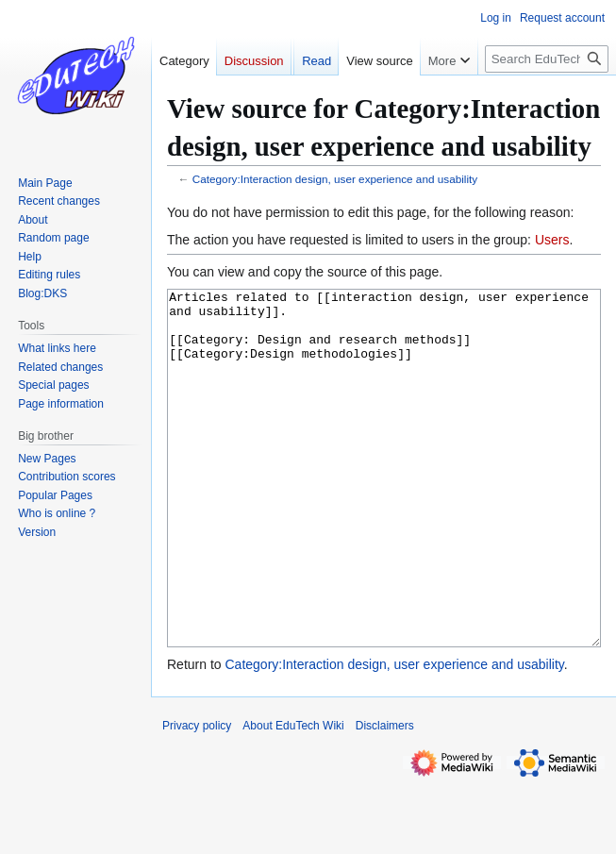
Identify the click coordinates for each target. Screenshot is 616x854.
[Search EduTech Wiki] (547, 59)
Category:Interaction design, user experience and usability (335, 179)
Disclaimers (385, 796)
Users (552, 240)
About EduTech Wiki (293, 796)
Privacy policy (197, 796)
